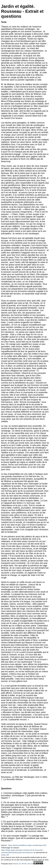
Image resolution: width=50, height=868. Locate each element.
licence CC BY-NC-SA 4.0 (23, 864)
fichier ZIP (5, 855)
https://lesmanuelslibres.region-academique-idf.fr (27, 845)
